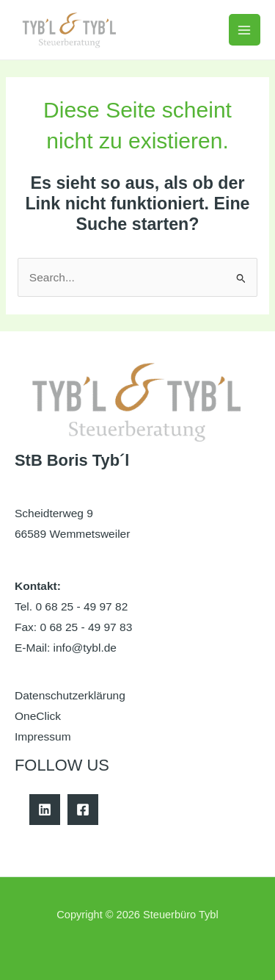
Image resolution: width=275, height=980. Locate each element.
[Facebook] (83, 810)
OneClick (38, 716)
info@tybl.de (85, 648)
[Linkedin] (45, 810)
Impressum (43, 736)
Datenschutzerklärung (70, 695)
